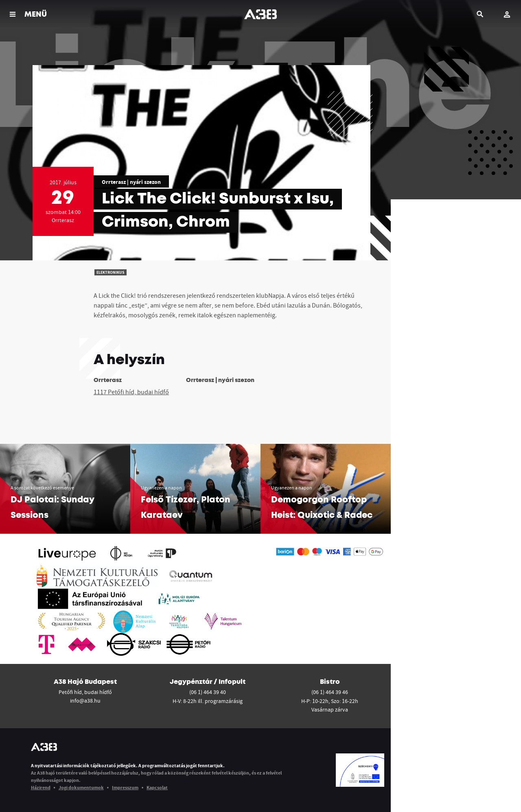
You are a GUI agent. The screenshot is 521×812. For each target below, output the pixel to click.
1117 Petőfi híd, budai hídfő (131, 392)
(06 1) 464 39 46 (330, 692)
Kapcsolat (157, 787)
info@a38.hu (85, 701)
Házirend (41, 787)
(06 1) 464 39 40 (208, 692)
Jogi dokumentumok (81, 787)
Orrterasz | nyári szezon (131, 182)
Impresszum (125, 787)
